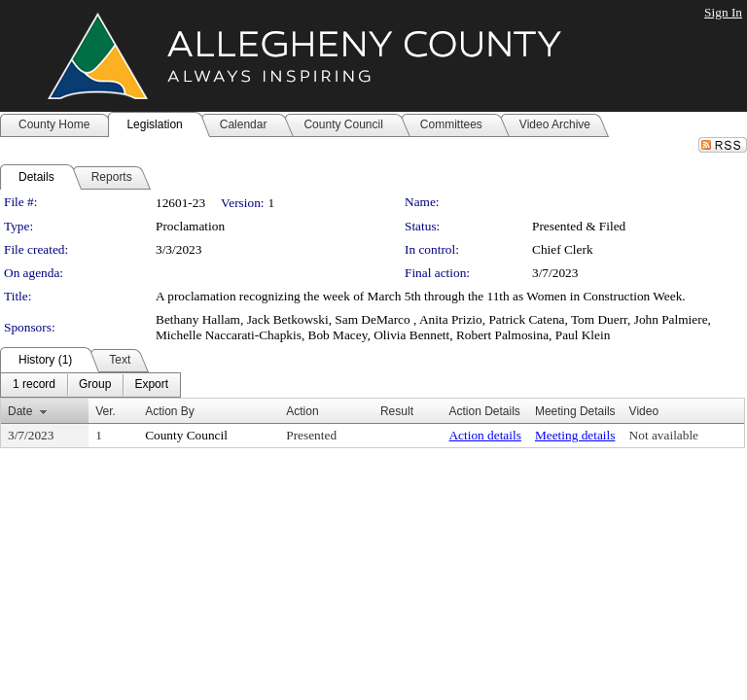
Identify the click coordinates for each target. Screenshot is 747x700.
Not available (664, 435)
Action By (170, 411)
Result (397, 411)
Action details (484, 435)
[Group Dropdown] (95, 385)
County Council (186, 435)
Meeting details (575, 435)
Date (20, 411)
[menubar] (90, 385)
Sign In (723, 12)
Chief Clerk (563, 249)
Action (302, 411)
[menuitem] (34, 385)
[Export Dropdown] (151, 385)
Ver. (106, 411)
